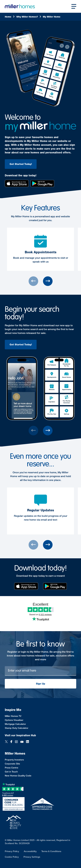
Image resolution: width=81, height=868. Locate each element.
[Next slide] (48, 281)
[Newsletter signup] (40, 671)
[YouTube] (22, 742)
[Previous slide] (33, 281)
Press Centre (12, 768)
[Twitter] (6, 742)
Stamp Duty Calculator (17, 728)
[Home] (10, 17)
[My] (52, 17)
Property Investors (14, 760)
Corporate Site (12, 764)
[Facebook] (11, 742)
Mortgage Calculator (15, 724)
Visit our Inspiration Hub (20, 735)
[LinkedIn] (27, 742)
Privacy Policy (12, 851)
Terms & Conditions (51, 851)
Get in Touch (11, 772)
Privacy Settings (32, 857)
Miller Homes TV (13, 716)
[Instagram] (16, 742)
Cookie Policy (12, 857)
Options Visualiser (14, 720)
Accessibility (30, 851)
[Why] (29, 17)
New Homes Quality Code (18, 776)
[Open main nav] (74, 6)
